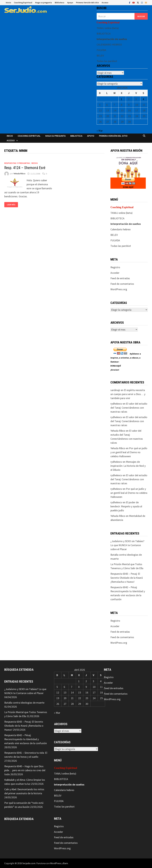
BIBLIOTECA (104, 34)
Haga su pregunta (43, 3)
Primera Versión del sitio (87, 3)
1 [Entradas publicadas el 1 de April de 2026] (121, 99)
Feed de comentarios (122, 284)
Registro (115, 267)
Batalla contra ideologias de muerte (24, 703)
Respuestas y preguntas (17, 163)
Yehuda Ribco (19, 174)
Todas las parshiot (107, 61)
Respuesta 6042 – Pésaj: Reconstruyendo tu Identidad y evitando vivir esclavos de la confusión (26, 739)
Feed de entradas (120, 278)
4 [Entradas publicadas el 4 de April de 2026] (143, 99)
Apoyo (70, 3)
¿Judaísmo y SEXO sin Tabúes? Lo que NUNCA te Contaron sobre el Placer (127, 545)
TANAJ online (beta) (108, 28)
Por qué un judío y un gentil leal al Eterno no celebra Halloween (129, 452)
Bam (65, 863)
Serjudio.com (29, 863)
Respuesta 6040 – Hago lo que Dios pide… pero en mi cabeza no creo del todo (25, 770)
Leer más (11, 205)
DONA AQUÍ (128, 187)
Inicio (8, 3)
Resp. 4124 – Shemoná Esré (25, 168)
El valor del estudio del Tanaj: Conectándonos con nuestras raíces (129, 408)
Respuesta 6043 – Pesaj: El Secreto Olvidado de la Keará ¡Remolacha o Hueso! (127, 578)
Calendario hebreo (121, 229)
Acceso (105, 3)
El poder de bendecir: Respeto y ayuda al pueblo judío (126, 506)
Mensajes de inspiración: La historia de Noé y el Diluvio (128, 466)
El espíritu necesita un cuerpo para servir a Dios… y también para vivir (128, 394)
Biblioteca (60, 3)
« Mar (100, 131)
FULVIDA (101, 50)
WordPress (56, 863)
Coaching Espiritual (23, 3)
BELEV (100, 56)
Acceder (115, 273)
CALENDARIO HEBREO (109, 45)
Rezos (35, 163)
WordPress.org (119, 289)
